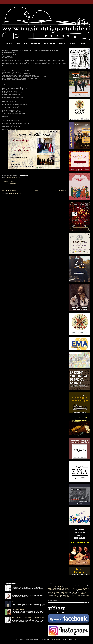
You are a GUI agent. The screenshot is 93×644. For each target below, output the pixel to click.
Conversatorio (51, 590)
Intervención (50, 594)
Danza (53, 591)
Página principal (8, 43)
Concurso (73, 588)
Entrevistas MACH (50, 43)
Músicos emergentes (16, 178)
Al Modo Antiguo (22, 43)
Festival (57, 592)
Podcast (66, 595)
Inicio (36, 190)
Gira (74, 592)
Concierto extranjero (52, 588)
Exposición (51, 592)
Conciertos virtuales (64, 588)
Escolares (87, 591)
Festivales (62, 43)
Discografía (73, 43)
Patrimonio (60, 595)
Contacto (83, 43)
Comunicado (50, 587)
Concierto (8, 178)
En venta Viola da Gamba (18, 610)
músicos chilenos (74, 597)
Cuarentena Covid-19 (82, 590)
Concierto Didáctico (72, 587)
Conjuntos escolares (83, 588)
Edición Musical (67, 591)
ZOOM (68, 597)
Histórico (79, 592)
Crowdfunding (72, 590)
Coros (67, 590)
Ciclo (77, 585)
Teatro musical (53, 597)
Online (55, 595)
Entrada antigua (61, 190)
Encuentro (74, 591)
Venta (58, 597)
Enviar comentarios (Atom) (15, 193)
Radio (79, 595)
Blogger (75, 639)
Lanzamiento (57, 594)
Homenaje (86, 592)
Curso (49, 591)
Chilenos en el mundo (70, 585)
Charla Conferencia (58, 585)
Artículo (49, 585)
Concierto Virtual (83, 587)
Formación (65, 592)
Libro (64, 594)
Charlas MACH (36, 43)
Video (63, 597)
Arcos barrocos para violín (18, 594)
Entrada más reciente (9, 190)
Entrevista (81, 591)
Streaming (87, 595)
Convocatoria (60, 590)
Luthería (70, 594)
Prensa (73, 595)
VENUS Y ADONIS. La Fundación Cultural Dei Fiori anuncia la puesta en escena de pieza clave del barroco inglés (28, 618)
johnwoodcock (59, 639)
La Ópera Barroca (16, 586)
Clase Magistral (84, 585)
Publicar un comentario (11, 184)
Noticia (49, 595)
